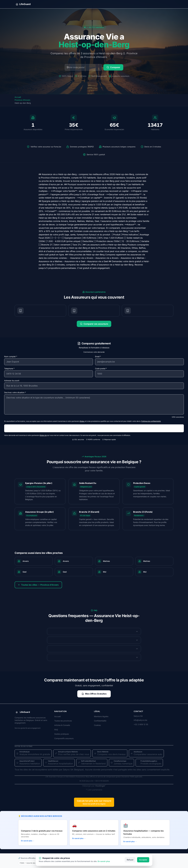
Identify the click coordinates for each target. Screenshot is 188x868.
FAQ (56, 730)
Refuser (130, 860)
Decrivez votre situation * (15, 392)
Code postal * (101, 368)
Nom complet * (11, 356)
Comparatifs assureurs (64, 738)
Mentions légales (101, 716)
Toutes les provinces (63, 721)
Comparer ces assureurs (94, 324)
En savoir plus (104, 861)
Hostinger (100, 786)
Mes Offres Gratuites (94, 694)
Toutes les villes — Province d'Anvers (38, 585)
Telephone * (9, 368)
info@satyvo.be (140, 720)
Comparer (113, 67)
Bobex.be (43, 435)
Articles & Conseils (62, 725)
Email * (98, 356)
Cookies (97, 725)
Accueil (18, 97)
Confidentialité (100, 721)
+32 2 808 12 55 (141, 724)
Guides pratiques (62, 734)
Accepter (143, 860)
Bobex (82, 421)
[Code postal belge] (83, 67)
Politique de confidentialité (151, 421)
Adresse (12, 381)
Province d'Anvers (22, 100)
